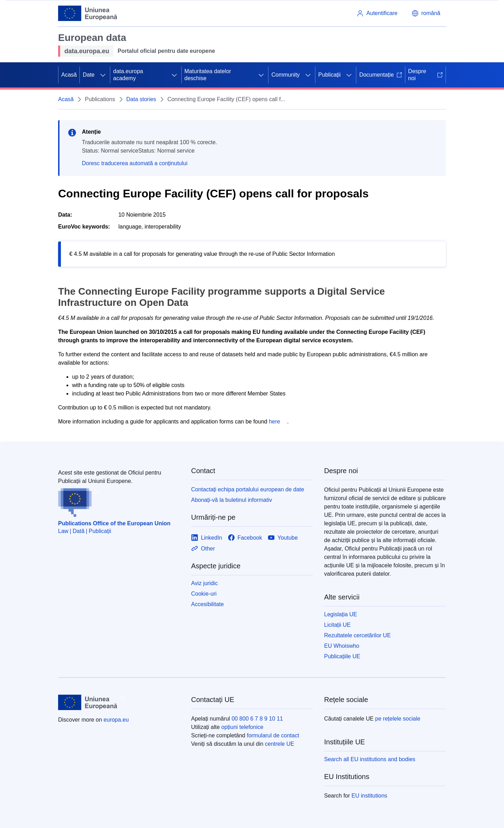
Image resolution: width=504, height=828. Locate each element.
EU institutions (369, 796)
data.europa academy (128, 75)
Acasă (69, 75)
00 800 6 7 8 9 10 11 (257, 719)
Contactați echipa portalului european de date (248, 489)
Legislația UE (341, 614)
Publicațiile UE (342, 656)
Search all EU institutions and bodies (370, 759)
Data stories (141, 99)
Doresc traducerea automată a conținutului (135, 163)
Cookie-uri (204, 594)
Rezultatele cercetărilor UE (357, 635)
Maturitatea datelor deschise (208, 75)
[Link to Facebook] (245, 538)
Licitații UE (337, 625)
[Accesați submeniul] (103, 75)
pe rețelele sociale (398, 719)
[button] (426, 13)
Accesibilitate (207, 604)
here (274, 422)
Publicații (329, 75)
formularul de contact (273, 735)
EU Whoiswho (342, 646)
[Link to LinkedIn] (207, 538)
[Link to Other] (203, 549)
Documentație (381, 75)
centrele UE (280, 744)
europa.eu (116, 720)
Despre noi (425, 75)
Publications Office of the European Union (114, 523)
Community (285, 75)
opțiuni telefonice (242, 727)
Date (89, 75)
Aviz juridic (204, 583)
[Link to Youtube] (283, 538)
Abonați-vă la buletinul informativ (232, 500)
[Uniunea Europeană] (88, 13)
